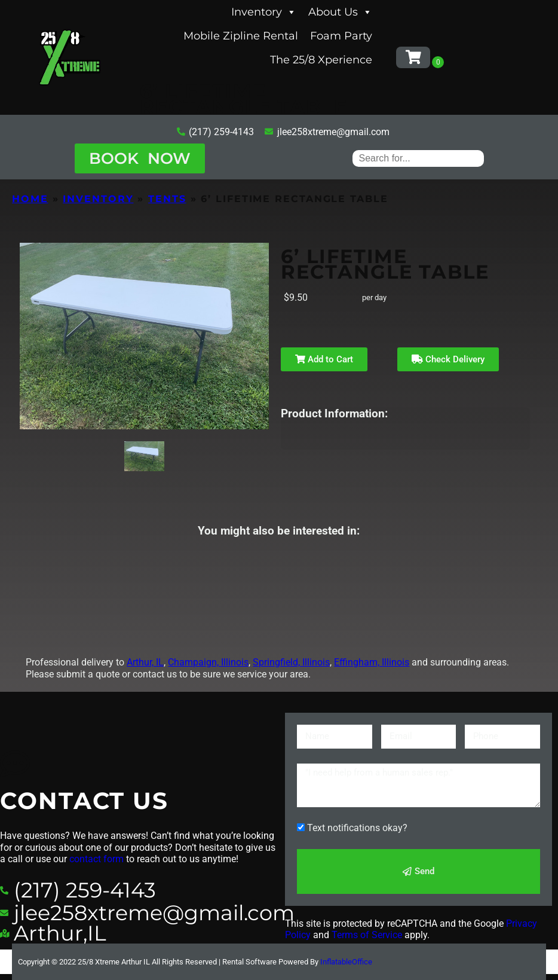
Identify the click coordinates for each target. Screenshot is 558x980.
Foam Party (341, 36)
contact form (96, 859)
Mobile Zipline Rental (241, 36)
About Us (340, 12)
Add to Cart (324, 359)
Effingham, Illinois (372, 662)
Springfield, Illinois (291, 662)
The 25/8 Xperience (321, 60)
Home (30, 199)
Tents (167, 199)
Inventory (264, 12)
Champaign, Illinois (208, 662)
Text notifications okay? (357, 828)
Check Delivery (448, 359)
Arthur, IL (145, 662)
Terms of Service (367, 935)
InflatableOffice (346, 962)
